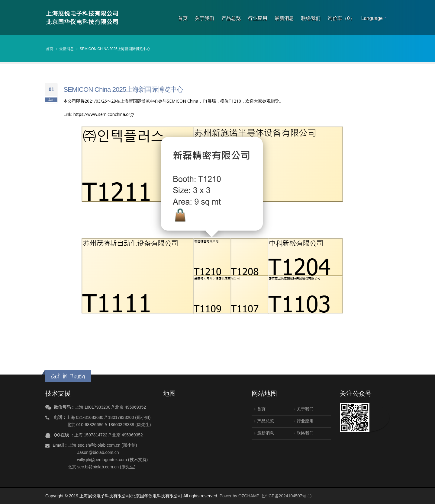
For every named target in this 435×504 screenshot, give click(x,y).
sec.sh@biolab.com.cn (99, 445)
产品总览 (231, 18)
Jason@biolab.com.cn (98, 452)
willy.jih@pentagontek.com (102, 460)
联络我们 (311, 18)
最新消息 (284, 18)
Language (372, 18)
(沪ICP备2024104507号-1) (287, 496)
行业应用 (258, 18)
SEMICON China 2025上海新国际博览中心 (115, 49)
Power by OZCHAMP (240, 496)
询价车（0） (341, 18)
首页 (183, 18)
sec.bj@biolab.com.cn (98, 467)
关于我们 (205, 18)
